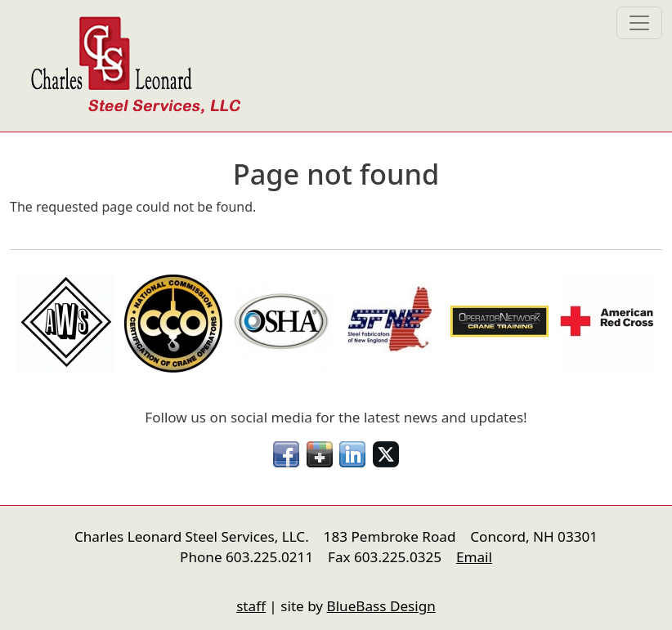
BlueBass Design (381, 606)
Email (474, 557)
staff (251, 606)
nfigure (21, 575)
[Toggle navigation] (639, 23)
